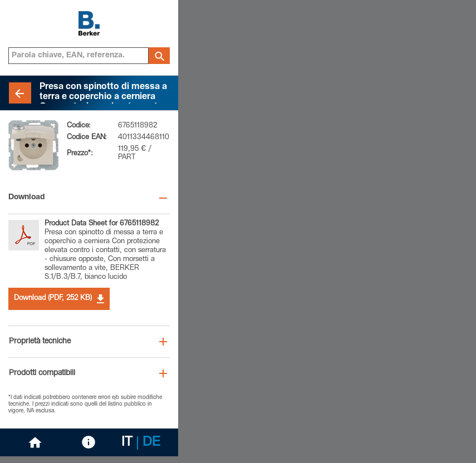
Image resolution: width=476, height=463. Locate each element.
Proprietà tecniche (40, 342)
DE (151, 443)
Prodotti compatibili (42, 373)
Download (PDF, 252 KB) (59, 299)
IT (127, 443)
